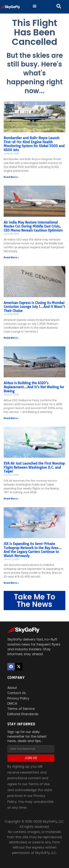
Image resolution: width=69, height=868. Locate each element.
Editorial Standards (23, 714)
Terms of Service (21, 709)
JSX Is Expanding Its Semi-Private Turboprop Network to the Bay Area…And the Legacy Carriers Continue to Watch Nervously (33, 550)
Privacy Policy (18, 698)
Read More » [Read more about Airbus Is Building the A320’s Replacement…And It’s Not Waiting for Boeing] (11, 418)
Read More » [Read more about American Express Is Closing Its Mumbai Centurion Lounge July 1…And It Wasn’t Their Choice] (11, 338)
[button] (34, 6)
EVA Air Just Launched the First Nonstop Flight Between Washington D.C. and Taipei (34, 467)
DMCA (12, 704)
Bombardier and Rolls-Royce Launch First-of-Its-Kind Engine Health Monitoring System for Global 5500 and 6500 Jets (34, 144)
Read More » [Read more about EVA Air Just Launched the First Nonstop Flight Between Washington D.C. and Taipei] (11, 499)
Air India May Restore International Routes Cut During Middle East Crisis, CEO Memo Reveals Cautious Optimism (33, 226)
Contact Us (17, 693)
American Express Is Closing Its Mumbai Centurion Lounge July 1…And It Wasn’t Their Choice (34, 307)
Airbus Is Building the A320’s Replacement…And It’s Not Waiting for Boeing (34, 387)
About (12, 688)
